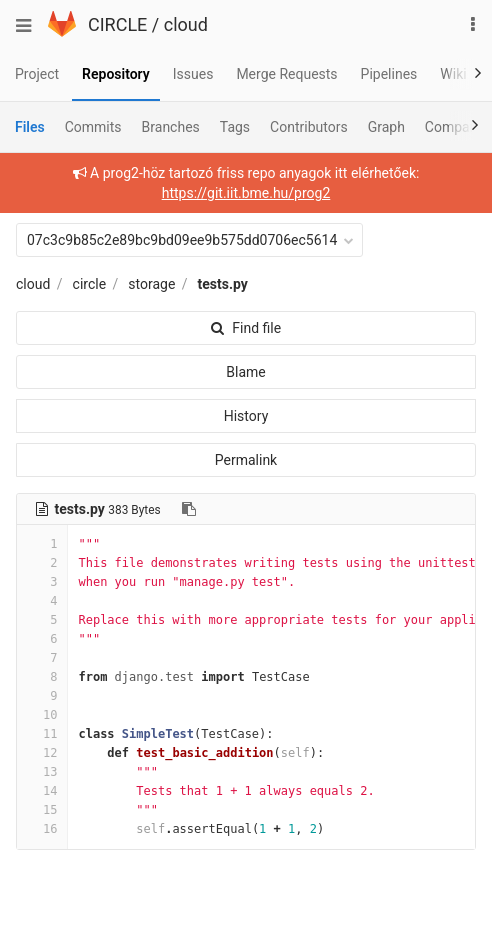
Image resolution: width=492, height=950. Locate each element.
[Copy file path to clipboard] (189, 509)
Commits (93, 127)
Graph (386, 127)
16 (42, 829)
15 (42, 810)
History (246, 416)
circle (90, 284)
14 (42, 791)
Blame (245, 372)
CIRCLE (117, 24)
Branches (171, 127)
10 (42, 715)
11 (42, 734)
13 (42, 772)
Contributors (309, 127)
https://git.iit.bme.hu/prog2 (246, 193)
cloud (186, 24)
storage (151, 284)
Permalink (246, 460)
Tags (235, 127)
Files (30, 127)
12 (42, 753)
